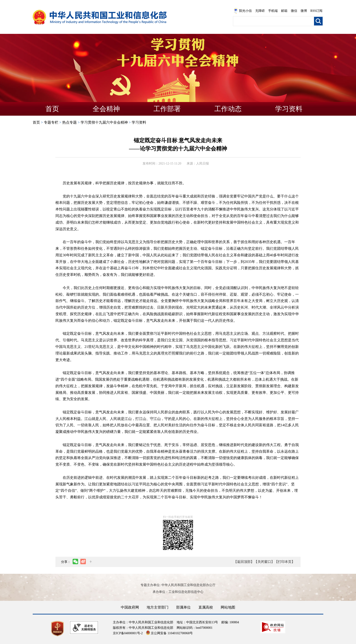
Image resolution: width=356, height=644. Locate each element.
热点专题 (69, 122)
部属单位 (183, 607)
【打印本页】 (285, 562)
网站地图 (228, 607)
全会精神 (106, 109)
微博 (304, 11)
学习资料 (289, 109)
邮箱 (284, 11)
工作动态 (228, 109)
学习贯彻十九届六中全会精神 (104, 122)
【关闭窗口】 (264, 562)
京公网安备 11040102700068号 (169, 633)
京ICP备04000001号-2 (128, 633)
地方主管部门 (158, 607)
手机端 (273, 11)
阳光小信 (243, 11)
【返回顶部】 (244, 562)
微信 (294, 11)
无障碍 (260, 11)
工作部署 (167, 109)
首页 (52, 109)
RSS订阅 (316, 11)
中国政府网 (130, 607)
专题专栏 (51, 122)
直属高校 (206, 607)
